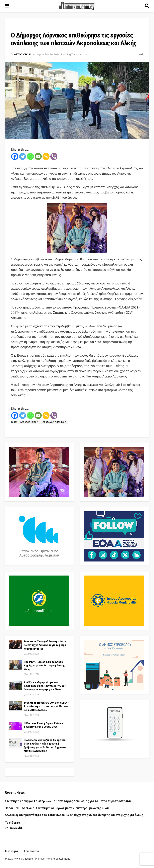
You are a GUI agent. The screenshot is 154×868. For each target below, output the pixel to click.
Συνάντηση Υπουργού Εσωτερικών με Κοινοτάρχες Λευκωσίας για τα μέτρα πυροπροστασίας (45, 645)
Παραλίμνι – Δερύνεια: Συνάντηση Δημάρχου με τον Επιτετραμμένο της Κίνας (45, 665)
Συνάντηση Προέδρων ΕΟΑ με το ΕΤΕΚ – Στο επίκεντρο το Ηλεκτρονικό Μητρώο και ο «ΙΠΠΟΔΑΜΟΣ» (47, 706)
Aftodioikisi (22, 54)
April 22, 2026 (32, 654)
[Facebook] (15, 156)
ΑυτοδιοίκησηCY (62, 859)
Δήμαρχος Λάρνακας (54, 422)
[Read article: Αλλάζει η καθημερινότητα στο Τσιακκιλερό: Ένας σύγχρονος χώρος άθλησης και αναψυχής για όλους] (15, 685)
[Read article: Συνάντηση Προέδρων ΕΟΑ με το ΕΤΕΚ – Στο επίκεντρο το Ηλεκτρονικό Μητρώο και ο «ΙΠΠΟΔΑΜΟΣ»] (15, 706)
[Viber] (54, 156)
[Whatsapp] (30, 156)
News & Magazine (24, 859)
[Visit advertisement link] (77, 228)
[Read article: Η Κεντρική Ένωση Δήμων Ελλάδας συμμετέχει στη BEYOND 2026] (15, 726)
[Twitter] (23, 156)
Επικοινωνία (13, 828)
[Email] (38, 156)
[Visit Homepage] (77, 6)
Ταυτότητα (12, 823)
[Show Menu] (7, 6)
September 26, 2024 (48, 54)
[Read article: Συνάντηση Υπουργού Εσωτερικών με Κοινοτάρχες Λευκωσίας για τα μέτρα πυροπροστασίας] (15, 644)
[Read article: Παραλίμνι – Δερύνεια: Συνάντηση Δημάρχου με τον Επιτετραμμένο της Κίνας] (15, 665)
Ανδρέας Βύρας (29, 422)
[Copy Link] (46, 156)
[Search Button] (147, 6)
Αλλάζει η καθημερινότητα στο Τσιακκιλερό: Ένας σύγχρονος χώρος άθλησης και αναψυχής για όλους (45, 686)
